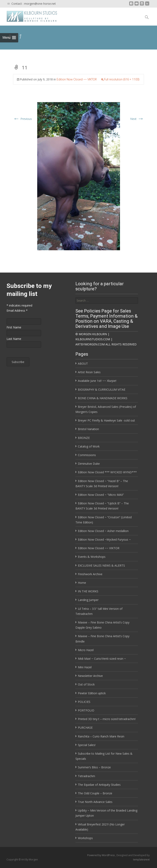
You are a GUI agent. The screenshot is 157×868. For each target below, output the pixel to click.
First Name (14, 327)
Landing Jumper (88, 600)
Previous (22, 119)
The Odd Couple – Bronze (95, 793)
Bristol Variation (88, 429)
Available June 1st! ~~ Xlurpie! (97, 381)
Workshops (85, 838)
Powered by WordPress (101, 855)
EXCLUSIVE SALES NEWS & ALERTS (101, 565)
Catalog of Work (89, 446)
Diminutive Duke (89, 464)
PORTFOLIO (86, 710)
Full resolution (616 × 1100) (122, 79)
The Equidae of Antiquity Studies (99, 785)
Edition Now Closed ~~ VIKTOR (77, 79)
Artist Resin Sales (89, 372)
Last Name (14, 339)
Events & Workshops (92, 557)
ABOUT (83, 364)
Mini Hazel (85, 667)
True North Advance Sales (95, 802)
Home (82, 583)
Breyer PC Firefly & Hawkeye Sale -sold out (106, 420)
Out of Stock (86, 684)
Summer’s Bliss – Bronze (94, 767)
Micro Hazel (86, 650)
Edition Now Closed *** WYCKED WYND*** (107, 472)
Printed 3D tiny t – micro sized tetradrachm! (107, 719)
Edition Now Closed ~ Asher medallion (103, 531)
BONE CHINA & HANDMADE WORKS (103, 398)
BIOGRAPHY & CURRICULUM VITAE (102, 389)
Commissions (87, 455)
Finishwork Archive (90, 574)
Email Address (17, 311)
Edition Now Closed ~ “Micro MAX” (101, 495)
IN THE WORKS (88, 591)
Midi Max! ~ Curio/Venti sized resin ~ (102, 659)
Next (137, 119)
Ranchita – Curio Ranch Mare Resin (101, 736)
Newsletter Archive (90, 676)
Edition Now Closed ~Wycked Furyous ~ (104, 539)
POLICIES (84, 702)
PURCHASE (85, 728)
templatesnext (141, 860)
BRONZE (84, 438)
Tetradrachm (86, 776)
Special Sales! (87, 745)
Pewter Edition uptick (92, 693)
